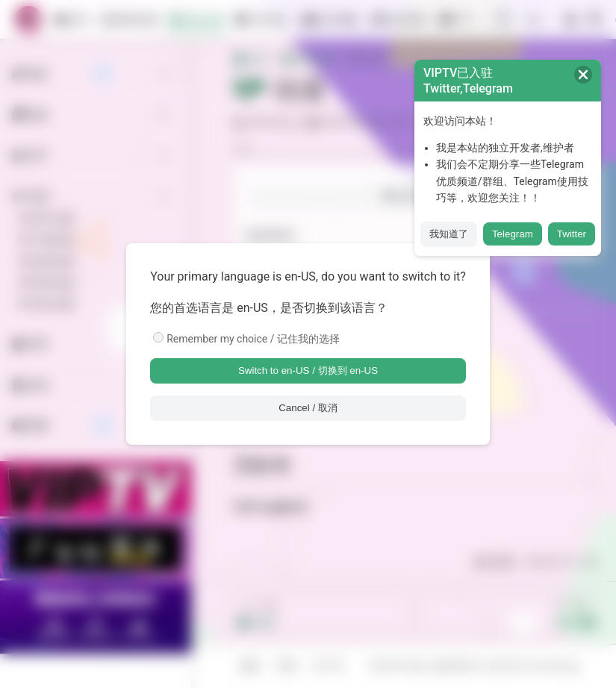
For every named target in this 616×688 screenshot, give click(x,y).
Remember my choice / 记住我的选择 (253, 339)
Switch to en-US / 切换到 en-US (308, 370)
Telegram (513, 234)
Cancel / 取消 (308, 408)
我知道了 (449, 234)
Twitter (572, 234)
